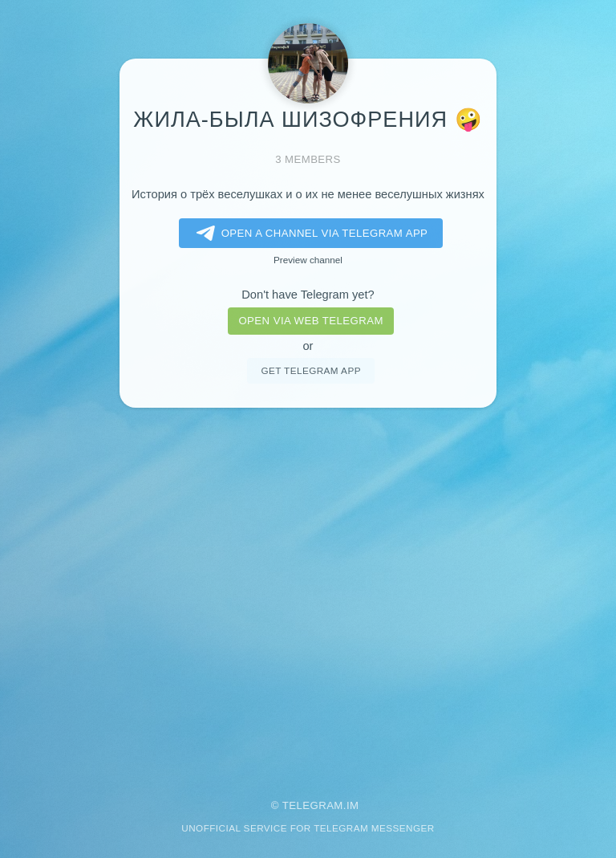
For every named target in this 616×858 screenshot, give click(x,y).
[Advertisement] (308, 592)
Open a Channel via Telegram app (309, 234)
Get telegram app (310, 370)
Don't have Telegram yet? (308, 295)
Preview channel (308, 260)
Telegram (313, 805)
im (353, 805)
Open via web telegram (310, 321)
